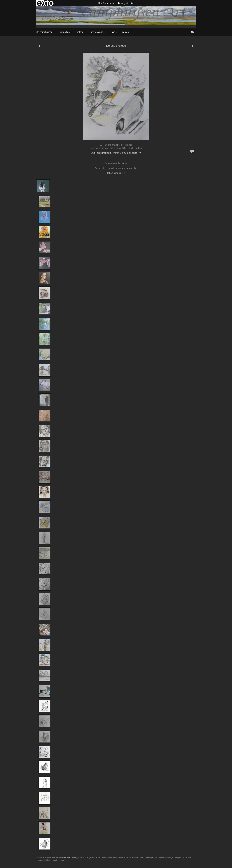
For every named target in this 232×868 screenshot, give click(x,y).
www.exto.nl (65, 857)
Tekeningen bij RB (116, 173)
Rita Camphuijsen (107, 3)
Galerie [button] (81, 32)
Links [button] (114, 32)
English (193, 32)
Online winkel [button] (98, 32)
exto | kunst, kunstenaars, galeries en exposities (45, 3)
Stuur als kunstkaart (116, 153)
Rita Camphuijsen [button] (45, 32)
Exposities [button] (66, 32)
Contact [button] (127, 32)
